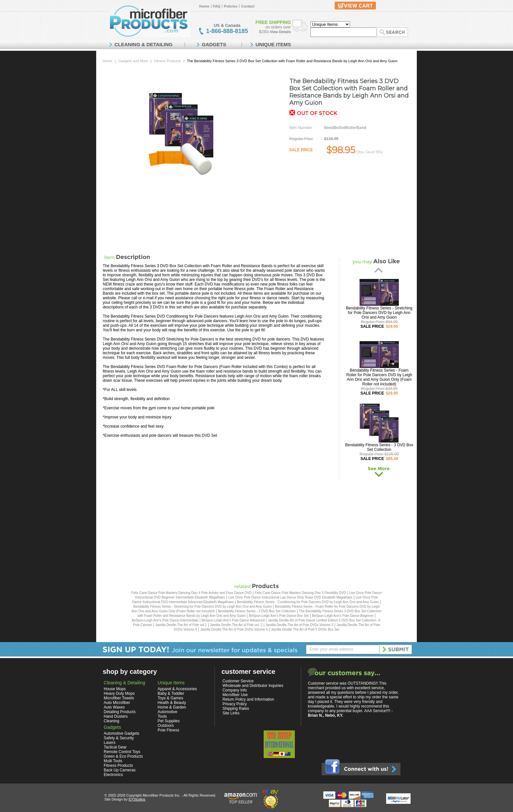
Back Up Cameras (120, 770)
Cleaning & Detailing (124, 683)
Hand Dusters (116, 716)
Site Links (231, 713)
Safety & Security (119, 738)
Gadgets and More (133, 61)
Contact (248, 6)
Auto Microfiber (117, 703)
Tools (162, 716)
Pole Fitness (168, 730)
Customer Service (238, 681)
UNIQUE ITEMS (273, 44)
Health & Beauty (172, 703)
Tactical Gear (115, 747)
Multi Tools (113, 761)
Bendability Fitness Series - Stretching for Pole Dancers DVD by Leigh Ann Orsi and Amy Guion (379, 313)
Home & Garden (172, 707)
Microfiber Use (235, 695)
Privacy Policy (235, 704)
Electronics (113, 775)
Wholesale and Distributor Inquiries (253, 686)
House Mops (115, 689)
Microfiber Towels (119, 698)
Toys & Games (170, 698)
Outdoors (166, 726)
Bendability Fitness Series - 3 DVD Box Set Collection (379, 447)
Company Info (235, 690)
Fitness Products (168, 61)
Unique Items (171, 683)
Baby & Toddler (171, 693)
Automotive (168, 712)
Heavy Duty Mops (119, 693)
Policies (231, 6)
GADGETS (214, 44)
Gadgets (112, 727)
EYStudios (137, 799)
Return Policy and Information (248, 699)
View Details (280, 32)
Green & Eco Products (123, 756)
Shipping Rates (236, 709)
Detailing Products (120, 712)
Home (204, 6)
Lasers (110, 743)
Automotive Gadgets (122, 733)
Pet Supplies (169, 721)
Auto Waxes (114, 707)
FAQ (217, 6)
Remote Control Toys (122, 752)
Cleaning (111, 721)
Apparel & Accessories (177, 689)
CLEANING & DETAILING (143, 44)
